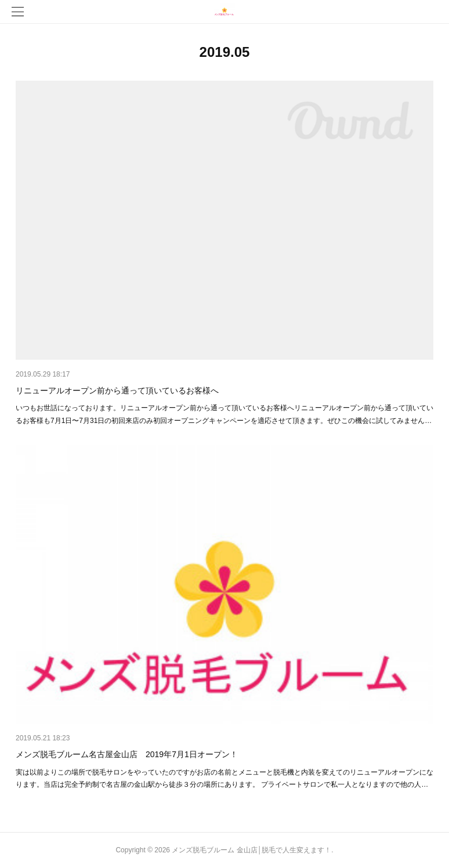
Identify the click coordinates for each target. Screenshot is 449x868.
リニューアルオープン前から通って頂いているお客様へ (117, 390)
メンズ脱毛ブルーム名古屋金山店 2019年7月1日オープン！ (127, 754)
